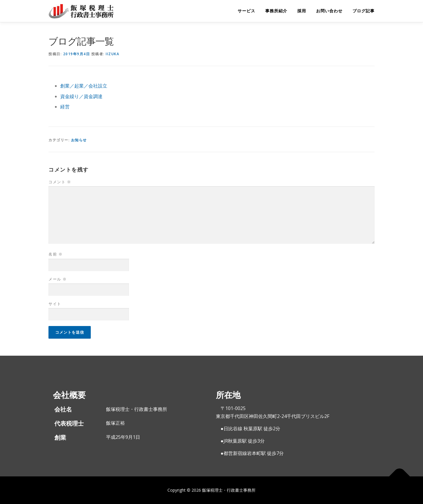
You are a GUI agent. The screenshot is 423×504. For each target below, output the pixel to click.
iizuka (113, 54)
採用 (302, 11)
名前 (56, 254)
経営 (65, 107)
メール (58, 279)
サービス (246, 11)
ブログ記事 (364, 11)
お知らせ (79, 140)
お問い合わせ (329, 11)
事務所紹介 (276, 11)
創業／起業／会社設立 (84, 86)
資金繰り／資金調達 (81, 96)
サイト (55, 304)
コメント (60, 182)
